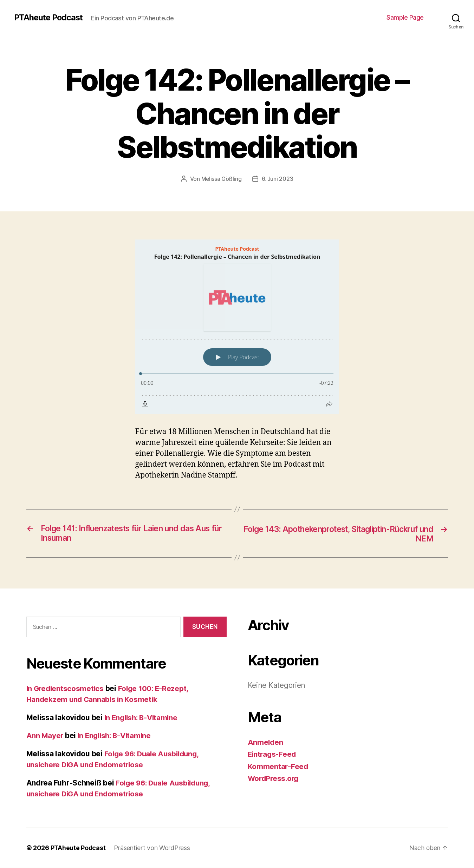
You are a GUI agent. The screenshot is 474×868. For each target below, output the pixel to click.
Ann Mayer (45, 736)
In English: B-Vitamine (143, 718)
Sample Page (405, 17)
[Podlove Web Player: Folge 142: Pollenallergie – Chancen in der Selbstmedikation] (237, 326)
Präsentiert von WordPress (152, 848)
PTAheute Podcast (50, 18)
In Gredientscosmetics (66, 689)
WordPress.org (274, 779)
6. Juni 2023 (278, 179)
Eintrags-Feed (273, 754)
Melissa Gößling (221, 179)
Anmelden (266, 742)
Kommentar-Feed (278, 767)
